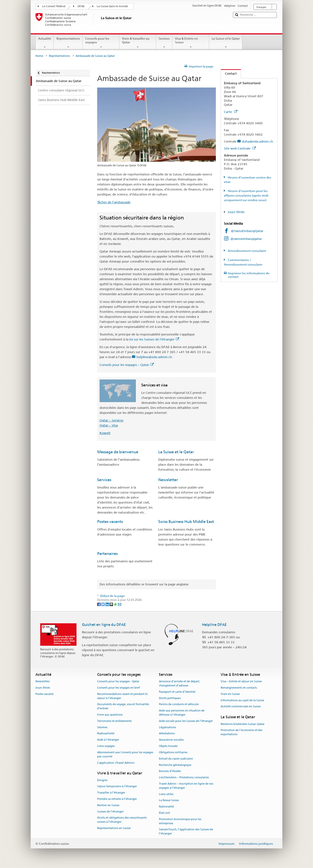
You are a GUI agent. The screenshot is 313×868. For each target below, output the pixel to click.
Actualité (45, 43)
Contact (229, 73)
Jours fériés (236, 212)
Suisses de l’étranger (110, 812)
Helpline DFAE (214, 625)
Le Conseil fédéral (54, 6)
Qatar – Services (112, 420)
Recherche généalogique (175, 765)
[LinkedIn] (107, 604)
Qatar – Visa (109, 425)
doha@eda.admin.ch (257, 141)
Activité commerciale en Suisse (241, 707)
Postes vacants (110, 522)
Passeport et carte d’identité (177, 692)
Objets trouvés (168, 746)
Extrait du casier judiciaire (176, 759)
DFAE (81, 6)
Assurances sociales (171, 740)
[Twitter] (103, 604)
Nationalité (166, 806)
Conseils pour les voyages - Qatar (118, 681)
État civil (164, 813)
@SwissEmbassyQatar (247, 231)
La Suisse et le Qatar (226, 43)
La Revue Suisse (169, 800)
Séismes (102, 727)
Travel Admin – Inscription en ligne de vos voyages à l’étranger (186, 786)
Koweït (105, 433)
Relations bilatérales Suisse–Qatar (243, 724)
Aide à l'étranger (108, 740)
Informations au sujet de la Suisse (242, 700)
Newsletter (168, 480)
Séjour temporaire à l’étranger (117, 786)
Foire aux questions (110, 715)
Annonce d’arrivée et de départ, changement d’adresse (179, 683)
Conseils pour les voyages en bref (118, 688)
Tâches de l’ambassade (114, 202)
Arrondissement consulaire (247, 251)
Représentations (68, 43)
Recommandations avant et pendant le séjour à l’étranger (122, 696)
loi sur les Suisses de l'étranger (154, 339)
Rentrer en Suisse (108, 805)
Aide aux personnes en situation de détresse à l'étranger (182, 713)
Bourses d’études (170, 771)
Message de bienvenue (118, 452)
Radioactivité (106, 734)
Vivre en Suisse (230, 694)
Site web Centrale (240, 148)
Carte (231, 112)
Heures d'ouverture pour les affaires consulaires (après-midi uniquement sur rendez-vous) (246, 196)
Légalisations (167, 727)
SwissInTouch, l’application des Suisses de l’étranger (186, 832)
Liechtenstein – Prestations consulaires (184, 777)
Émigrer (102, 780)
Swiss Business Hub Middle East (186, 522)
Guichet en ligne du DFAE (104, 625)
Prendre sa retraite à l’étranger (117, 799)
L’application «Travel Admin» (116, 763)
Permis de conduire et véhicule (179, 704)
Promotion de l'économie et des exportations (241, 732)
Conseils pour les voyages (101, 43)
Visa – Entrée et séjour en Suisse (241, 681)
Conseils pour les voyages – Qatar (127, 365)
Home (39, 56)
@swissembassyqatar (246, 239)
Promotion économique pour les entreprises (180, 821)
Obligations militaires (173, 752)
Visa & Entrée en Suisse (191, 43)
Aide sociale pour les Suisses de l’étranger (186, 721)
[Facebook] (99, 604)
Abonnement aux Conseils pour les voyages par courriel (125, 754)
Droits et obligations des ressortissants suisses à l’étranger (122, 820)
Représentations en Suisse (114, 828)
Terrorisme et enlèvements (114, 721)
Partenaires (107, 554)
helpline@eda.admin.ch (154, 357)
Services (164, 43)
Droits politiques (170, 698)
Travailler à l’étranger (111, 793)
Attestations (167, 734)
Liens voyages (106, 746)
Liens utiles (166, 794)
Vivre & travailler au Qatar (138, 43)
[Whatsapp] (116, 604)
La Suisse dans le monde (112, 6)
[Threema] (112, 604)
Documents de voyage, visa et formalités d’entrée (123, 706)
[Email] (120, 604)
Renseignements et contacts (239, 688)
